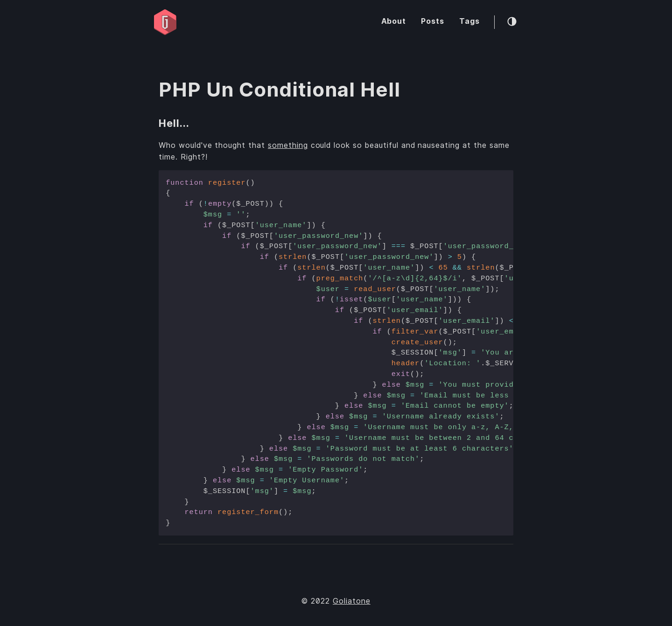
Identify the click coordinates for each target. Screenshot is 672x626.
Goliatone (352, 601)
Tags (469, 21)
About (394, 21)
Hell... (174, 123)
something (288, 145)
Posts (433, 21)
